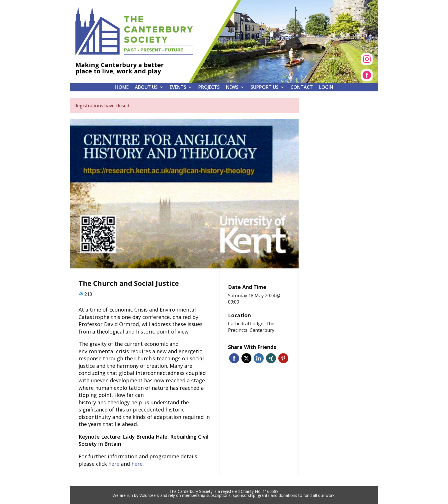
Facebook (234, 358)
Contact (302, 88)
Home (122, 88)
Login (326, 88)
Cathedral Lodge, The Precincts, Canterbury (251, 327)
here (114, 464)
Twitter (246, 358)
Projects (209, 88)
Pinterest (283, 358)
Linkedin (259, 358)
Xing (271, 358)
